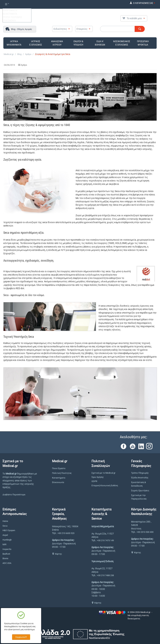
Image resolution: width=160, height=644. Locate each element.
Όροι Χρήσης (98, 477)
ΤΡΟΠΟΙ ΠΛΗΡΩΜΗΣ (12, 17)
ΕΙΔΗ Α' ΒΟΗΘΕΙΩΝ (100, 43)
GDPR (94, 481)
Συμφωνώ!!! (21, 637)
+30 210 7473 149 (105, 540)
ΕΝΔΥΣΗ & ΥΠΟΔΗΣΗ (78, 43)
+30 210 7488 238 (105, 575)
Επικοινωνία (58, 482)
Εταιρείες (82, 29)
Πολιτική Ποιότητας (62, 473)
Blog (19, 54)
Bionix (5, 558)
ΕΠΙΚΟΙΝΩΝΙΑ (9, 20)
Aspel (5, 535)
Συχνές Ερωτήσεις (140, 491)
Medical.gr (9, 54)
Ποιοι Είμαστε (59, 468)
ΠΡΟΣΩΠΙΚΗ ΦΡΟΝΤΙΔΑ (143, 43)
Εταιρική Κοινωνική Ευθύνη (105, 485)
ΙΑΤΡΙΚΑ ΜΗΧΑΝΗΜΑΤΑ (14, 43)
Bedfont (6, 554)
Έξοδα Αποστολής (140, 478)
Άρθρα (28, 54)
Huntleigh (7, 540)
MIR (4, 544)
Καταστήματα (59, 478)
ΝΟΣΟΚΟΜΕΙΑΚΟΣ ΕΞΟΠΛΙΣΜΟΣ (122, 43)
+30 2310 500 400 (145, 532)
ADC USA (7, 563)
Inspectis (7, 549)
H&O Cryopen (9, 530)
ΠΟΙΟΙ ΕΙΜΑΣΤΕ (10, 10)
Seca (5, 526)
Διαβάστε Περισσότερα (14, 495)
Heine (5, 521)
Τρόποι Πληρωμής (140, 473)
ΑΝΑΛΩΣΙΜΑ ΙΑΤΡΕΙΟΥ (57, 43)
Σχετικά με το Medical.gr (103, 473)
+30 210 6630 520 (66, 533)
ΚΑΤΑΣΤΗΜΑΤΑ (10, 14)
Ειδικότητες (60, 29)
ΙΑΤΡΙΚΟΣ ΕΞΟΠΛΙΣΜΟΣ (36, 43)
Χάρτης (57, 554)
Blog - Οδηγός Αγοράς (22, 29)
